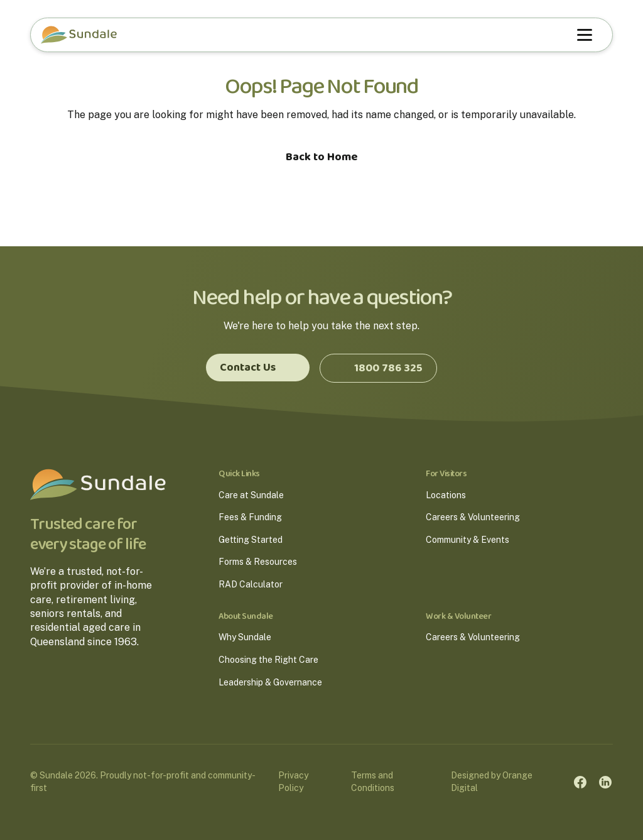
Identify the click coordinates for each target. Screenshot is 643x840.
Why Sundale (245, 637)
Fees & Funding (250, 517)
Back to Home (322, 157)
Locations (446, 495)
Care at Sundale (251, 495)
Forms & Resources (258, 562)
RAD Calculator (251, 584)
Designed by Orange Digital (492, 782)
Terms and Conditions (373, 782)
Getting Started (251, 540)
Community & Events (467, 540)
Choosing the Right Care (268, 660)
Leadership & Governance (270, 682)
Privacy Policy (293, 782)
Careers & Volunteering (473, 517)
